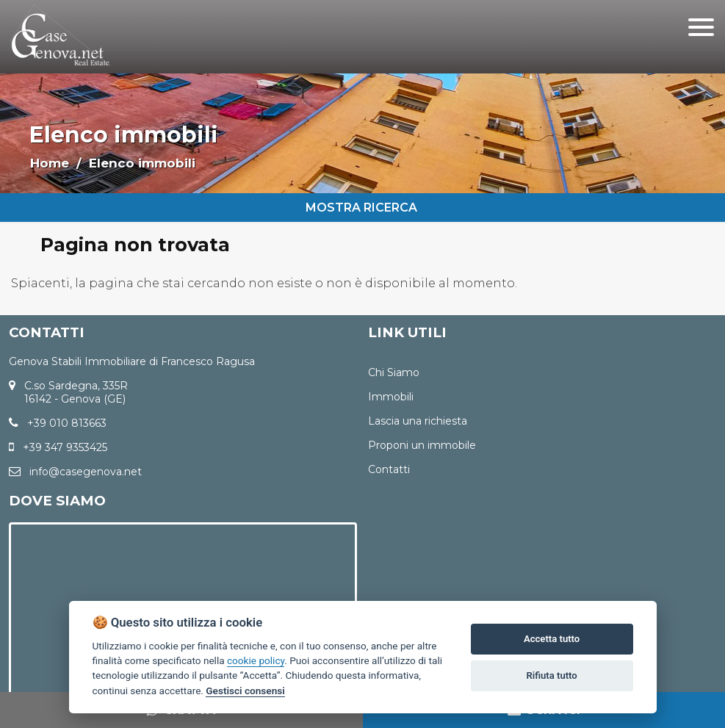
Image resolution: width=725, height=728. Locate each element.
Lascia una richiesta (418, 421)
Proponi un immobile (422, 445)
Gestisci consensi (245, 691)
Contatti (389, 469)
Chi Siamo (394, 372)
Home (50, 163)
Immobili (391, 397)
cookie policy (256, 660)
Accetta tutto (552, 639)
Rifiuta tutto (551, 675)
